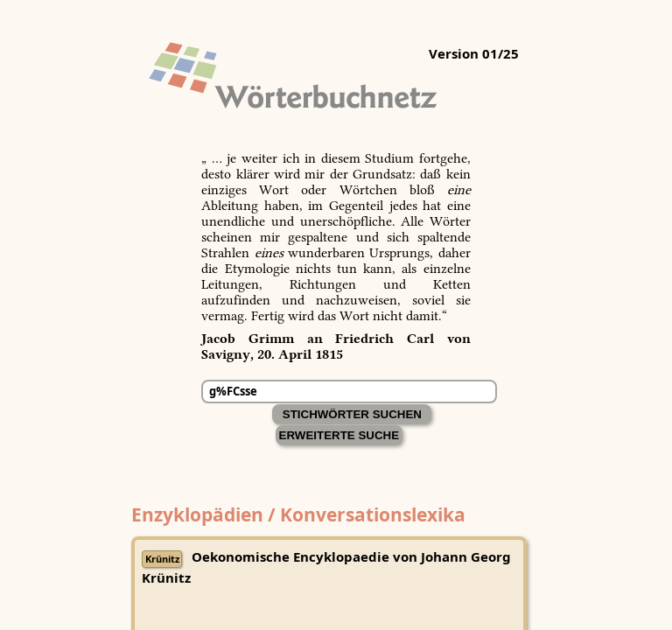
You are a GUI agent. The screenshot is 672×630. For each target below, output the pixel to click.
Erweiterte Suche (339, 435)
